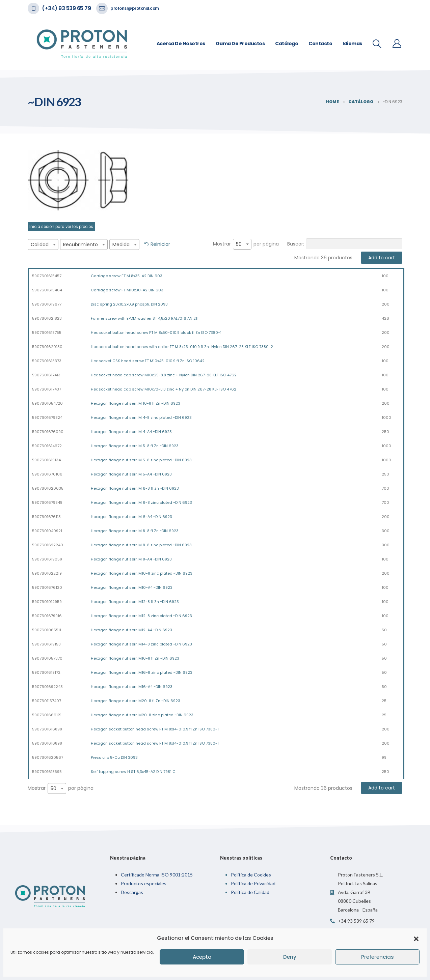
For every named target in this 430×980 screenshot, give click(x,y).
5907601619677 (47, 304)
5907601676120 (47, 587)
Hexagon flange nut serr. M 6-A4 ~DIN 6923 (131, 517)
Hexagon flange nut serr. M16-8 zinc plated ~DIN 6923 (142, 672)
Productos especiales (144, 883)
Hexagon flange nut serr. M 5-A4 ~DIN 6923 (131, 474)
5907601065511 (47, 630)
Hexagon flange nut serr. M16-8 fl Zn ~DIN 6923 (135, 658)
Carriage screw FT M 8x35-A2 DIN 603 (127, 276)
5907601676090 (48, 432)
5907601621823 (47, 318)
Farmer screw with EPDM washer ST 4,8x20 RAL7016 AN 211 (145, 318)
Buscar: (345, 244)
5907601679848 (47, 502)
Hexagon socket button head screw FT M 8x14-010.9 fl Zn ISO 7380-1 (155, 729)
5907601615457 (47, 276)
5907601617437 (47, 389)
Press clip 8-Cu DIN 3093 (114, 757)
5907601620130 (47, 347)
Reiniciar (160, 244)
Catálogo (287, 44)
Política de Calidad (250, 892)
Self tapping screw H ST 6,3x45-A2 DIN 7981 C (133, 772)
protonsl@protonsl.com (135, 8)
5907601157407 (47, 701)
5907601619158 (46, 644)
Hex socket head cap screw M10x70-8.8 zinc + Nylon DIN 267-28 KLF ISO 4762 (164, 389)
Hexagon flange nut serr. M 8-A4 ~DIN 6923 (131, 559)
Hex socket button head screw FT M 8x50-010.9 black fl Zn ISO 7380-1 (156, 333)
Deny (290, 957)
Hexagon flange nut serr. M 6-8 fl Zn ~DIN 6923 (135, 488)
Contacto (320, 44)
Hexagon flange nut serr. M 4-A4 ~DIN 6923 (131, 432)
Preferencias (378, 957)
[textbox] (43, 244)
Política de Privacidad (253, 883)
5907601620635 (48, 488)
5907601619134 (46, 460)
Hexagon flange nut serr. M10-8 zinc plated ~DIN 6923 (142, 573)
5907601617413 (46, 375)
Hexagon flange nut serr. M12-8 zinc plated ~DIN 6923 (141, 616)
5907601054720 (47, 403)
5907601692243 (47, 687)
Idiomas (352, 44)
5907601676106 (47, 474)
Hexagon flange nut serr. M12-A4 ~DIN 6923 (131, 630)
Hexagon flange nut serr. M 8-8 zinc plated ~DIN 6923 (141, 545)
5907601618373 (47, 361)
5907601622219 (47, 573)
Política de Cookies (251, 875)
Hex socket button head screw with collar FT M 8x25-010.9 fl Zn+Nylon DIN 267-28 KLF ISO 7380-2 (182, 347)
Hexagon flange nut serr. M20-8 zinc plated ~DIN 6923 (142, 715)
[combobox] (43, 244)
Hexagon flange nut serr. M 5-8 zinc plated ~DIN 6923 (141, 460)
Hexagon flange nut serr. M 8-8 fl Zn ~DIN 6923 (135, 531)
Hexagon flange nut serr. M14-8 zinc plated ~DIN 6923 (141, 644)
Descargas (132, 892)
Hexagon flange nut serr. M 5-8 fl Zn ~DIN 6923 (135, 446)
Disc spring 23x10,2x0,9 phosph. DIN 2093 (129, 304)
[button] (416, 938)
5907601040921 (47, 531)
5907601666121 (47, 715)
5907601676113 (46, 517)
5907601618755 (47, 333)
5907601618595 (47, 772)
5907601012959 (47, 602)
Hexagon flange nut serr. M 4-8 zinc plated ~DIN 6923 (141, 417)
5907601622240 (48, 545)
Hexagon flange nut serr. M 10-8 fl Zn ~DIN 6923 (136, 403)
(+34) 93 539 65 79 (66, 8)
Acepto (202, 957)
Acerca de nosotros (181, 44)
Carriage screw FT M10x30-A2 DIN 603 (127, 290)
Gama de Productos (240, 44)
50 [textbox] (239, 244)
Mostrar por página (246, 244)
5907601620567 (48, 757)
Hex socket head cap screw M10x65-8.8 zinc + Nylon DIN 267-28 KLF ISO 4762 (164, 375)
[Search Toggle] (377, 44)
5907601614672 (47, 446)
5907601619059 (47, 559)
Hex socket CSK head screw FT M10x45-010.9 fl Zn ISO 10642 (148, 361)
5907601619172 (46, 672)
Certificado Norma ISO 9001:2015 (157, 875)
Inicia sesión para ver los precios (61, 227)
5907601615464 (47, 290)
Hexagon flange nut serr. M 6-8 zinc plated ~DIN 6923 (141, 502)
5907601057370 (47, 658)
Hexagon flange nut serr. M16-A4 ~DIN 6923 (132, 687)
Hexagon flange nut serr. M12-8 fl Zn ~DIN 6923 (135, 602)
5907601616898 (47, 729)
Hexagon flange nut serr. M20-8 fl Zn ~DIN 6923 (136, 701)
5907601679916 (47, 616)
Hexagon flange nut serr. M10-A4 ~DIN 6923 (132, 587)
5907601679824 (47, 417)
